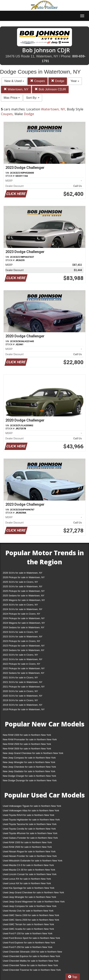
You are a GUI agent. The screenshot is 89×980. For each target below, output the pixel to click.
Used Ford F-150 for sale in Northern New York (28, 933)
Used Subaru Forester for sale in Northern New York (30, 838)
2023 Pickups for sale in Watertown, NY (24, 646)
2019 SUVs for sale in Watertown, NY (23, 705)
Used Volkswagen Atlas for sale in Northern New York (31, 811)
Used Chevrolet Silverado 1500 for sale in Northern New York (32, 952)
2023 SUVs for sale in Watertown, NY (23, 637)
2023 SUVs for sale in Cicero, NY (20, 632)
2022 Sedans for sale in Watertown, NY (24, 673)
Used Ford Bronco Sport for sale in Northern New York (31, 938)
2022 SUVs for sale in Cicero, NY (20, 655)
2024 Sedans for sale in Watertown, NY (24, 627)
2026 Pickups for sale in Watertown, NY (24, 577)
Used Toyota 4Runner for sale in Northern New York (30, 833)
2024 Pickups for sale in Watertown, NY (24, 618)
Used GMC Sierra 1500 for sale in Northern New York (31, 915)
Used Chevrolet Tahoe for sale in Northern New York (30, 965)
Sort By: (33, 98)
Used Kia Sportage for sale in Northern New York (29, 888)
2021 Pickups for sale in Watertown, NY (24, 687)
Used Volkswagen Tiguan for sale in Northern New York (32, 806)
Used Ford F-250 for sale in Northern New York (28, 947)
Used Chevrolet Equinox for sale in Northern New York (31, 956)
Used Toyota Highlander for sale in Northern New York (31, 820)
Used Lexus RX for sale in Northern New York (27, 879)
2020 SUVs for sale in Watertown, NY (23, 696)
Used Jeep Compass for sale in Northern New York (30, 906)
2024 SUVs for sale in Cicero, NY (20, 605)
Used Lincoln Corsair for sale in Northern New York (30, 874)
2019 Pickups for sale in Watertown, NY (24, 709)
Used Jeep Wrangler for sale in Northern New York (29, 897)
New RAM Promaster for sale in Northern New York (30, 739)
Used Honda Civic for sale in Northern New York (28, 911)
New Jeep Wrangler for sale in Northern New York (29, 762)
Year (75, 81)
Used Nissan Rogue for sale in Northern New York (29, 851)
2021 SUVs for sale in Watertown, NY (23, 682)
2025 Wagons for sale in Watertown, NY (24, 600)
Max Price (12, 98)
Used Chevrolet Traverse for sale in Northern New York (32, 970)
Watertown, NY (16, 89)
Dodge (58, 81)
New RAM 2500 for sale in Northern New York (27, 744)
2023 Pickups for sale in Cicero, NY (21, 641)
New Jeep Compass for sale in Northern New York (29, 758)
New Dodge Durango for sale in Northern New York (30, 780)
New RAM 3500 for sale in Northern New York (27, 749)
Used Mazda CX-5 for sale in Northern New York (28, 865)
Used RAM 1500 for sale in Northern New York (27, 842)
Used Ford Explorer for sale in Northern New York (29, 943)
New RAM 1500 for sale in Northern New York (27, 735)
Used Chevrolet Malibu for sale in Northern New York (31, 961)
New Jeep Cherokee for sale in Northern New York (29, 767)
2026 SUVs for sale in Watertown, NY (23, 573)
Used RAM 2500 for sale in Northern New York (27, 847)
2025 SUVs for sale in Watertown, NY (23, 586)
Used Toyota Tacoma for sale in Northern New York (30, 824)
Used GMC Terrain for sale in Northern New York (28, 924)
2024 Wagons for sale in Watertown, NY (24, 623)
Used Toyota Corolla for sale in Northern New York (29, 829)
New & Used (14, 81)
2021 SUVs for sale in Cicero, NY (20, 678)
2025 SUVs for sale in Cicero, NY (20, 582)
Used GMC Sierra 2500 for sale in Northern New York (31, 920)
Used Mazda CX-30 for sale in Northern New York (29, 870)
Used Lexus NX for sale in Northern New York (27, 883)
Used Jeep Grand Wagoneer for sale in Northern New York (34, 902)
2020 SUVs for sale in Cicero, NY (20, 691)
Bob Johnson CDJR (50, 89)
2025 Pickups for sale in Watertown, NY (24, 591)
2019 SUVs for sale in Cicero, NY (20, 700)
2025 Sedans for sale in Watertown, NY (24, 596)
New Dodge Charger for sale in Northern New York (29, 776)
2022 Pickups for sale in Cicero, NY (21, 664)
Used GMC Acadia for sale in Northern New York (28, 929)
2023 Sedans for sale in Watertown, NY (24, 650)
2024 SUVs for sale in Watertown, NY (23, 609)
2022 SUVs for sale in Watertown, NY (23, 659)
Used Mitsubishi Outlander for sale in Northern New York (33, 861)
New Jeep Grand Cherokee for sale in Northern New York (33, 753)
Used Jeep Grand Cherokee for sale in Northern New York (33, 892)
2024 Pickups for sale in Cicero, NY (21, 614)
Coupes (38, 81)
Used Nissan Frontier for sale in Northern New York (30, 856)
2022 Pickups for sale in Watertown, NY (24, 668)
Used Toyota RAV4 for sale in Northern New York (28, 815)
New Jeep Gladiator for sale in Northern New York (29, 771)
